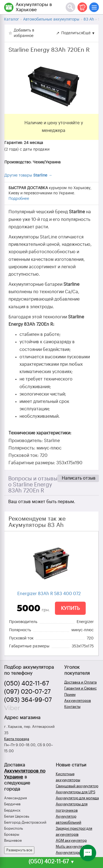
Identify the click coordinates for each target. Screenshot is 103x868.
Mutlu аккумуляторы (73, 847)
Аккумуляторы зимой (74, 853)
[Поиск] (70, 7)
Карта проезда (17, 739)
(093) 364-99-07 (28, 700)
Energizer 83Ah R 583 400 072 (49, 594)
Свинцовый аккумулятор (77, 786)
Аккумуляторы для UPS (76, 792)
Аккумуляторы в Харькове (34, 7)
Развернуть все (19, 850)
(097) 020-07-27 (27, 692)
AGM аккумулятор (71, 840)
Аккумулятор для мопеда (77, 798)
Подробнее (19, 199)
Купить (70, 608)
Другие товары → (28, 175)
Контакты (72, 707)
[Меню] (94, 7)
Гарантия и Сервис (80, 688)
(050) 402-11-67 (27, 684)
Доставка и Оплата (80, 682)
